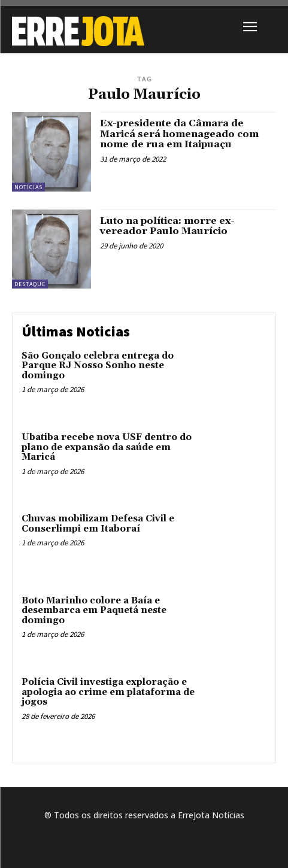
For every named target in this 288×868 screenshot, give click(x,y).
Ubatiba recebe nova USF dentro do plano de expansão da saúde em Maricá (107, 447)
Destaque (30, 284)
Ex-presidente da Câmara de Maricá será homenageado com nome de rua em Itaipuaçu (179, 134)
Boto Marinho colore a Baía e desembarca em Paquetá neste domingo (94, 611)
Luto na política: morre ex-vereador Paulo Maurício (167, 226)
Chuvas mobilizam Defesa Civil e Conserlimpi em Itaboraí (98, 524)
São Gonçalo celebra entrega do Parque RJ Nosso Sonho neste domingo (98, 366)
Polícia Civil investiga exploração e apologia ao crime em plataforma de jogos (108, 692)
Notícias (28, 187)
